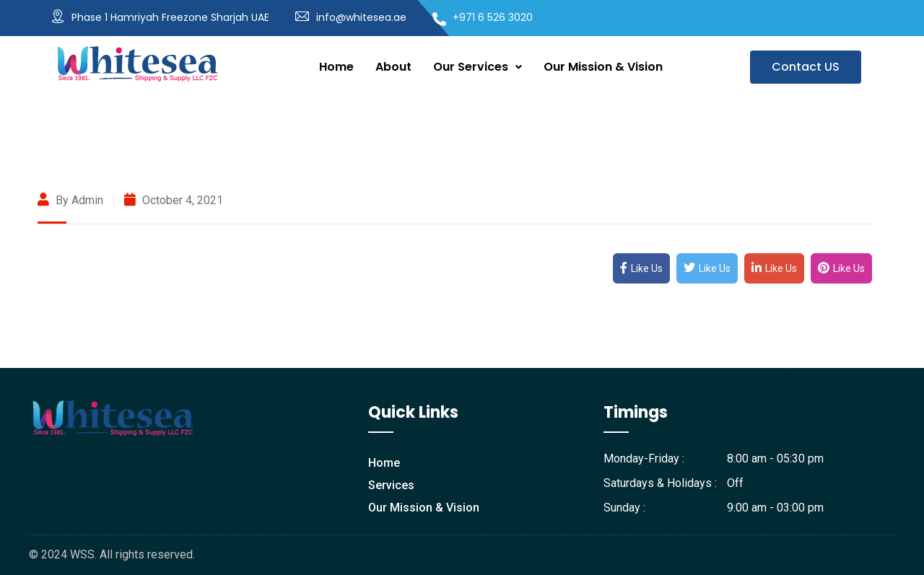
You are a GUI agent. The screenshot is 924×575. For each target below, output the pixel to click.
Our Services (478, 67)
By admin (70, 200)
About (393, 67)
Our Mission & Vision (603, 67)
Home (336, 67)
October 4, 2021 (174, 200)
